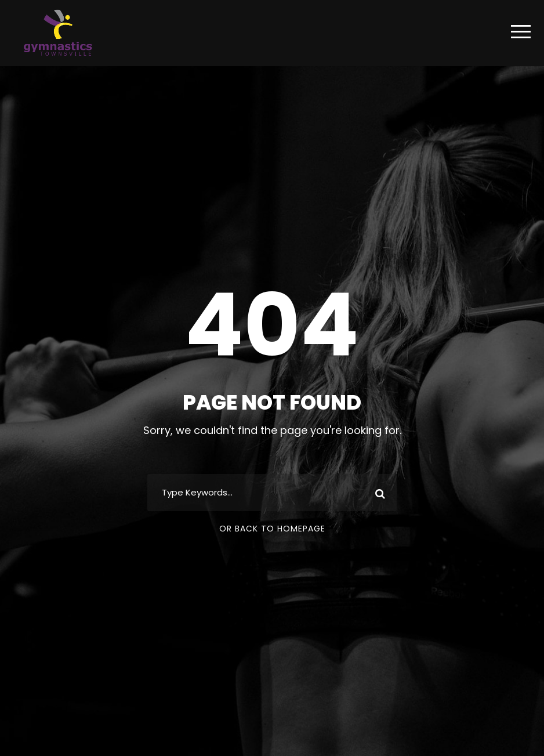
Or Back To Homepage (272, 529)
